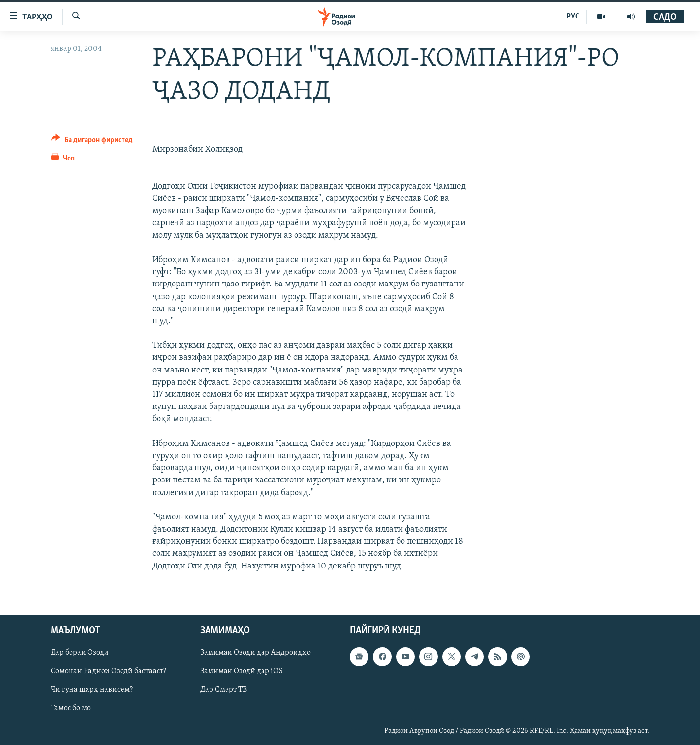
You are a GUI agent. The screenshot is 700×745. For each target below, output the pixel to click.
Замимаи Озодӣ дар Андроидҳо (255, 653)
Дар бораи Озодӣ (80, 653)
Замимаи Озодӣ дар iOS (242, 671)
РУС (573, 17)
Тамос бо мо (71, 708)
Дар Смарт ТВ (224, 690)
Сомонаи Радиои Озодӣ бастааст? (108, 671)
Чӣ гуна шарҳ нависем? (92, 690)
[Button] (92, 141)
